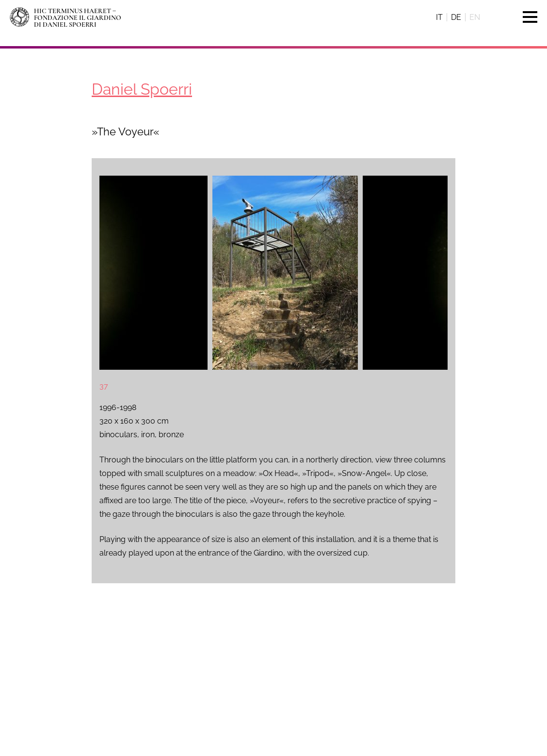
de (456, 17)
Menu (525, 17)
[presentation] (124, 273)
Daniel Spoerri (142, 89)
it (439, 17)
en (475, 17)
